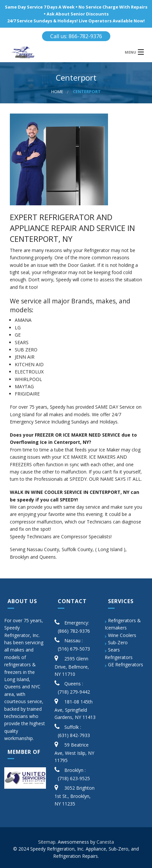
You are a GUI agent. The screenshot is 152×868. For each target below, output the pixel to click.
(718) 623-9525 (74, 778)
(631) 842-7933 (74, 735)
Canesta (105, 842)
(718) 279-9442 (74, 692)
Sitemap (47, 842)
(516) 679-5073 (74, 649)
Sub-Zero (118, 642)
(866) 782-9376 (74, 631)
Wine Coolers (122, 635)
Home (57, 92)
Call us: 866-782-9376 (76, 36)
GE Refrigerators (126, 664)
